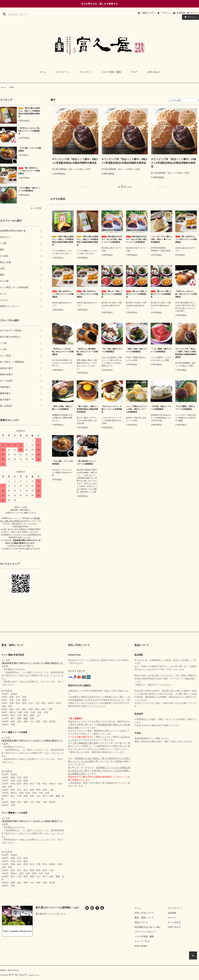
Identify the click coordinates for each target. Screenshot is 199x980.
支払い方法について (144, 913)
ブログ (134, 72)
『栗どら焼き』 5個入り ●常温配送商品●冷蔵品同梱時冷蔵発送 (87, 409)
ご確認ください (147, 13)
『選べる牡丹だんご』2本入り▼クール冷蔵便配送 (186, 239)
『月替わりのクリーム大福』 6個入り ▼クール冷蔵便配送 (137, 409)
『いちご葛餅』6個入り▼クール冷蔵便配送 (161, 350)
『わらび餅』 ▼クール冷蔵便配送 (30, 149)
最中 (12, 87)
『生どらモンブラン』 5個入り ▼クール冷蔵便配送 (112, 409)
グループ (86, 72)
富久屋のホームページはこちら (51, 914)
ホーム (42, 72)
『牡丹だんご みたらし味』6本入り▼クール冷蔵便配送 (30, 131)
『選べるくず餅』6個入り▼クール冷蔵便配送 (161, 294)
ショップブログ (142, 941)
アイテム (190, 17)
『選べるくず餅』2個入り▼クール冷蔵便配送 (112, 294)
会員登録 (181, 13)
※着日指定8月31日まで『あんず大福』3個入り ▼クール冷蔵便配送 (112, 239)
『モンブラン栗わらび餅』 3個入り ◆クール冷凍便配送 (161, 239)
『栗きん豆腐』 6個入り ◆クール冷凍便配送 (62, 408)
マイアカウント (175, 908)
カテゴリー (63, 72)
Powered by (20, 975)
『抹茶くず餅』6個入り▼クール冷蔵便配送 (137, 350)
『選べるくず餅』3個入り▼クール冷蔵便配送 (136, 294)
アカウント (166, 13)
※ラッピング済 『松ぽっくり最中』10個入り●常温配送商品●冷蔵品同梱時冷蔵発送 (173, 163)
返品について (141, 922)
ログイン (195, 13)
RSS (137, 946)
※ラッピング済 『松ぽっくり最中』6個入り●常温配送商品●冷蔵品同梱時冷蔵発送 (75, 161)
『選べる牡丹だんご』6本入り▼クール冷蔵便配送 (29, 171)
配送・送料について (144, 918)
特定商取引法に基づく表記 (148, 927)
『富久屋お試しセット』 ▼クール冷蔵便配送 (87, 463)
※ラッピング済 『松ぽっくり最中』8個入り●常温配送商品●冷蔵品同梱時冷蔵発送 (125, 161)
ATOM (144, 946)
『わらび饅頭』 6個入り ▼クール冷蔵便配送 (29, 189)
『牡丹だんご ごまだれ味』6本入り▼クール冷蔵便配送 (63, 352)
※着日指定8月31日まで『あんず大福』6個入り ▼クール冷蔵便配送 (137, 239)
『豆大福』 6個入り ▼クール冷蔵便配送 (161, 408)
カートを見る (174, 922)
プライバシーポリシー (145, 932)
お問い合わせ (153, 72)
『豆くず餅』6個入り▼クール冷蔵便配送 (112, 350)
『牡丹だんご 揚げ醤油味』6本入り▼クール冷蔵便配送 (87, 352)
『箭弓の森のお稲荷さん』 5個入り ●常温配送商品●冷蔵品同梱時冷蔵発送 (63, 241)
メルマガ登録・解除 (111, 72)
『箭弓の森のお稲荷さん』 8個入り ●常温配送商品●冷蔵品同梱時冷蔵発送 (29, 112)
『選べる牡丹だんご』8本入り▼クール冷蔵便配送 (87, 294)
